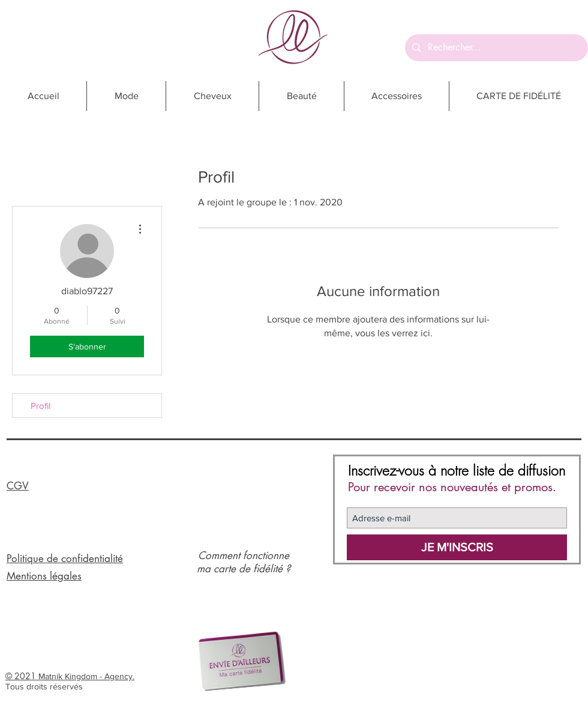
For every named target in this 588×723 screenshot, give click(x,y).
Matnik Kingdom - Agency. (86, 676)
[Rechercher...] (495, 48)
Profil (40, 406)
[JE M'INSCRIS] (457, 547)
